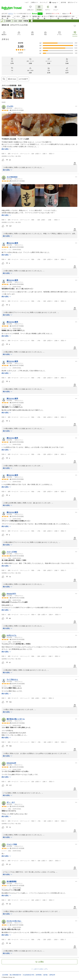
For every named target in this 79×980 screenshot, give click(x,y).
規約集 (45, 975)
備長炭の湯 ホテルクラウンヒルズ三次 (15, 25)
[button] (7, 93)
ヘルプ (27, 2)
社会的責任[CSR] (29, 975)
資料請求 (52, 975)
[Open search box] (4, 79)
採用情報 (39, 975)
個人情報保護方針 (16, 975)
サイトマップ (44, 2)
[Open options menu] (23, 79)
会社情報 (5, 975)
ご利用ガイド (34, 2)
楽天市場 (63, 2)
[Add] (75, 26)
